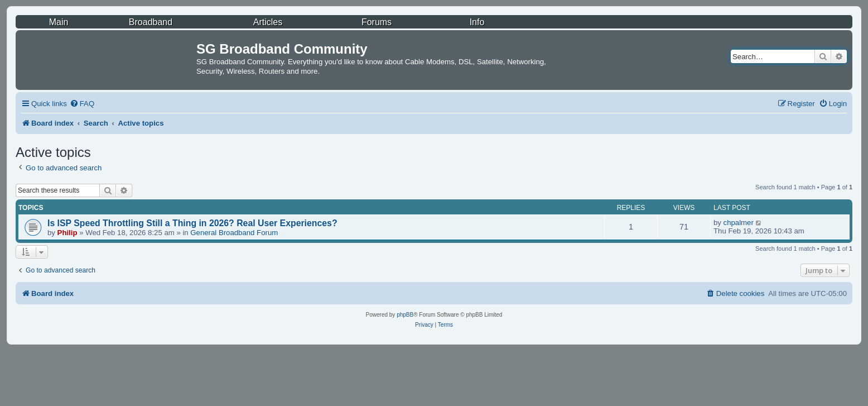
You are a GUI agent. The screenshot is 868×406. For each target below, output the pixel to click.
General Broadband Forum (234, 233)
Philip (67, 233)
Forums (377, 22)
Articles (268, 22)
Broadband (151, 22)
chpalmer (739, 223)
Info (477, 22)
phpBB (405, 315)
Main (59, 22)
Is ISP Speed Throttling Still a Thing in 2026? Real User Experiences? (192, 223)
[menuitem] (82, 104)
